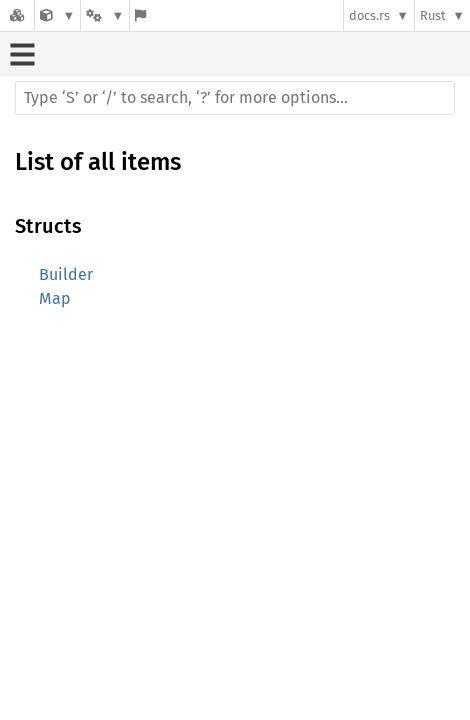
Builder (66, 274)
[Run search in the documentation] (235, 98)
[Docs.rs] (17, 15)
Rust (433, 15)
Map (55, 298)
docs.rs (369, 15)
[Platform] (105, 15)
